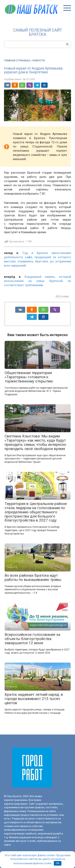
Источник (62, 296)
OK (58, 863)
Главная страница (17, 61)
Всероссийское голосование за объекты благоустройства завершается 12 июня (32, 639)
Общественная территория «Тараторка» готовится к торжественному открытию (29, 377)
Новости (38, 61)
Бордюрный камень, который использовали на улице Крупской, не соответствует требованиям (37, 281)
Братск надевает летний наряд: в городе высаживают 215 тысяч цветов (34, 699)
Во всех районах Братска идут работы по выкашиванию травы (33, 577)
